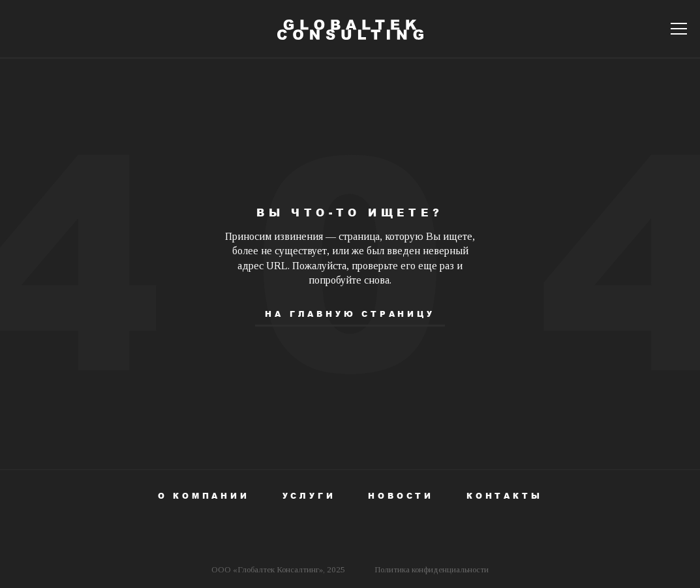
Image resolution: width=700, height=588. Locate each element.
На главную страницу (350, 314)
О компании (204, 496)
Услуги (309, 496)
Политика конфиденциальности (432, 569)
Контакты (504, 496)
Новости (401, 496)
